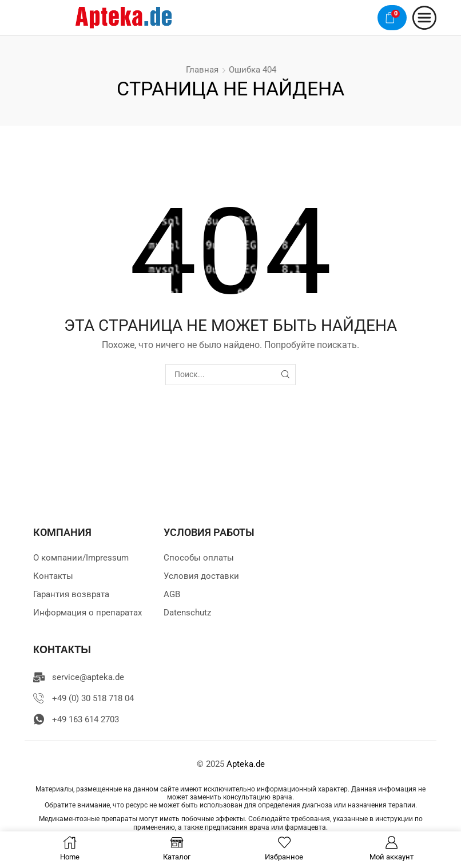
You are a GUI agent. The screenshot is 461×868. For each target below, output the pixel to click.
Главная (202, 70)
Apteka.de (246, 764)
